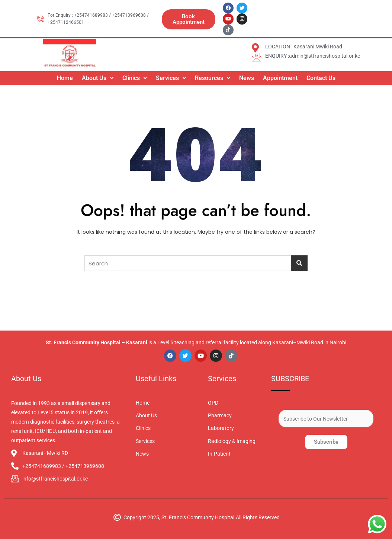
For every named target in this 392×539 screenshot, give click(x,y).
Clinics (135, 77)
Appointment (280, 77)
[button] (98, 77)
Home (65, 77)
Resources (213, 77)
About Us (98, 77)
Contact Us (321, 77)
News (247, 77)
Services (171, 77)
